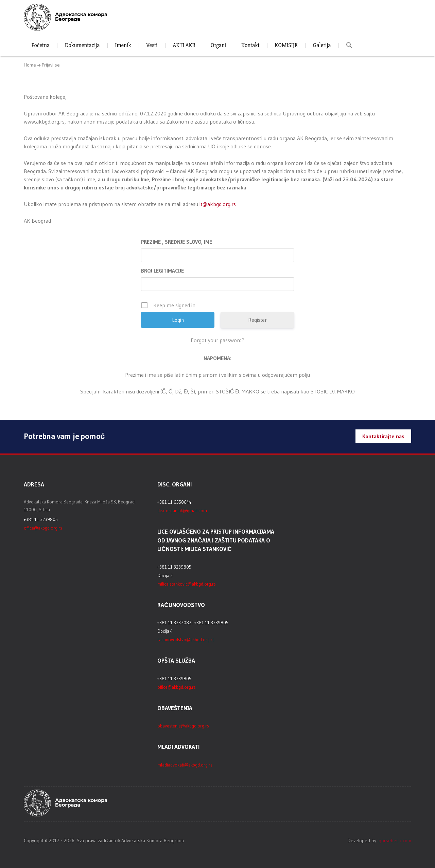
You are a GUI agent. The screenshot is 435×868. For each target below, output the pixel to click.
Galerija (322, 45)
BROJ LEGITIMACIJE (162, 271)
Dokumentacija (82, 45)
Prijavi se (51, 65)
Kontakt (250, 45)
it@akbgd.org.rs (218, 204)
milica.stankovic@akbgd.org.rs (187, 584)
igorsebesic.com (394, 841)
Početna (40, 45)
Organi (218, 45)
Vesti (152, 45)
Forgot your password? (217, 340)
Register (257, 320)
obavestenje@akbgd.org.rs (183, 726)
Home (30, 65)
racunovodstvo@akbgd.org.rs (186, 640)
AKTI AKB (184, 45)
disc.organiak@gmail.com (182, 511)
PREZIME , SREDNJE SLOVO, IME (177, 242)
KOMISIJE (286, 45)
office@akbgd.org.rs (43, 528)
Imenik (123, 45)
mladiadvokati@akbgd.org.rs (185, 765)
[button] (350, 45)
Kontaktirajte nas (383, 436)
